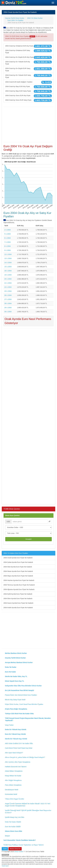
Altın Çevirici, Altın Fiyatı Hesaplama (18, 762)
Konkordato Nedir (11, 794)
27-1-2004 (8, 299)
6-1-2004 (7, 238)
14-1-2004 (8, 263)
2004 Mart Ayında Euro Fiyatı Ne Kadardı (18, 567)
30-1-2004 (8, 312)
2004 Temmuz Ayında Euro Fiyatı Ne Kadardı (19, 585)
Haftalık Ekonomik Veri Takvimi (16, 767)
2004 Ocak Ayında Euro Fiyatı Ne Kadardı (18, 558)
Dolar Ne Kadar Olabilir (13, 822)
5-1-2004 (7, 234)
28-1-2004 (8, 303)
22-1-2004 (8, 287)
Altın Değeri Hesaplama (13, 780)
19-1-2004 (8, 275)
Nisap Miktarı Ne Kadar (13, 776)
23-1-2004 (8, 291)
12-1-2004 (8, 254)
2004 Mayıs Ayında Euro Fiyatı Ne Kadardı (18, 576)
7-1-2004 (7, 242)
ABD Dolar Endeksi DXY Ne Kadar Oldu (19, 743)
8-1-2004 (7, 246)
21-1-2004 (8, 283)
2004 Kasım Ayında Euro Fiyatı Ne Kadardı (18, 603)
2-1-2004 (7, 230)
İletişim (7, 836)
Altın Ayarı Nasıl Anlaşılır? (14, 753)
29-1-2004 (8, 308)
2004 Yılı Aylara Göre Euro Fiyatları (16, 553)
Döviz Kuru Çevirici (12, 515)
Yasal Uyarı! (5, 866)
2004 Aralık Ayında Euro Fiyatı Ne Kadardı (18, 608)
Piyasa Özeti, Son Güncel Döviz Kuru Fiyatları (21, 695)
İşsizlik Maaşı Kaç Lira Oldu (15, 817)
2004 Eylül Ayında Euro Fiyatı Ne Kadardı (18, 594)
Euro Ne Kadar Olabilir (13, 827)
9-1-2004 (7, 250)
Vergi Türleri (9, 725)
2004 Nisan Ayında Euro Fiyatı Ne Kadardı (18, 571)
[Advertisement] (28, 125)
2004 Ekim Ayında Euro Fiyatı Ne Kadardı (18, 598)
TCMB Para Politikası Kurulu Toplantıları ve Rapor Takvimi (23, 845)
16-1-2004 (8, 271)
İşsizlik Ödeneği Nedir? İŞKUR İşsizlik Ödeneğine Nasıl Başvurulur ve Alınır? (28, 812)
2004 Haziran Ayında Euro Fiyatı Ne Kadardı (19, 580)
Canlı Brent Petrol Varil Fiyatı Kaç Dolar (19, 748)
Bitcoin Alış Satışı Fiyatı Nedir (15, 700)
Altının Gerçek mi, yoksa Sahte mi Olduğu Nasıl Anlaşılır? (25, 757)
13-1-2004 (8, 258)
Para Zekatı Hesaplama (13, 785)
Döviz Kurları (19, 852)
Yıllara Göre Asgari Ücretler (15, 799)
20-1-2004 (8, 279)
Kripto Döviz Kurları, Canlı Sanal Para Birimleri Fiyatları (24, 704)
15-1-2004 (8, 267)
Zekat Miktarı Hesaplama (14, 771)
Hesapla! (28, 539)
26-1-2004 (8, 295)
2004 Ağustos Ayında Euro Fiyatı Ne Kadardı (19, 589)
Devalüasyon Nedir (12, 790)
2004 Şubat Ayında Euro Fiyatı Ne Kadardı (18, 562)
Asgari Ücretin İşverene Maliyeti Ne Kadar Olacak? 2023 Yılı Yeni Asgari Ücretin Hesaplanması (28, 805)
